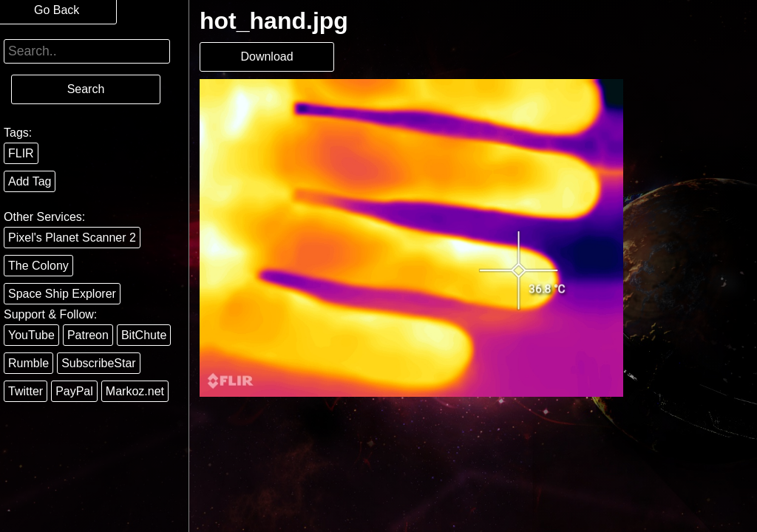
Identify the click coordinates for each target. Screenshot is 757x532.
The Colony (38, 266)
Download (267, 57)
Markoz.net (135, 391)
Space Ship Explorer (62, 294)
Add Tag (30, 181)
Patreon (88, 335)
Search (86, 89)
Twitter (26, 391)
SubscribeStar (99, 363)
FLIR (21, 153)
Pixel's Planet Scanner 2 (72, 238)
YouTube (31, 335)
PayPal (74, 391)
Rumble (28, 363)
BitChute (144, 335)
